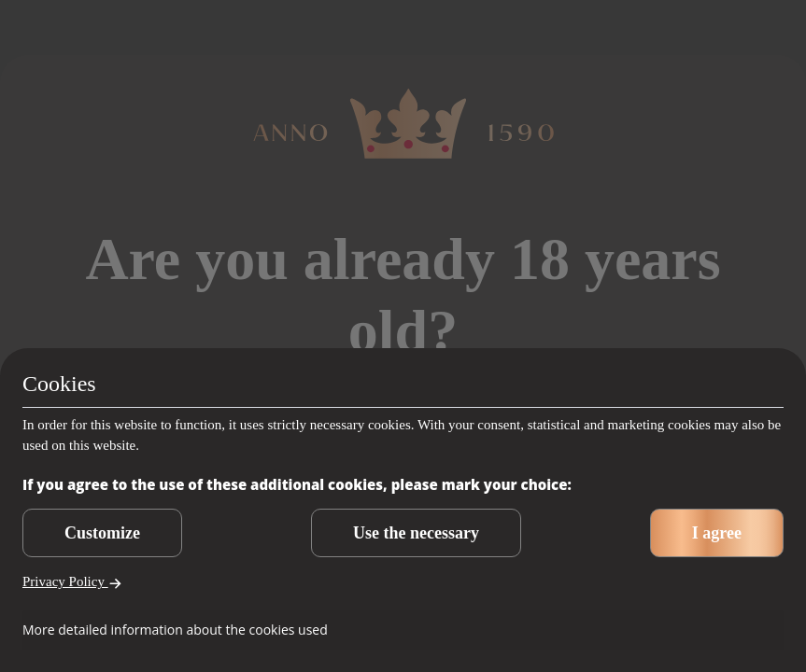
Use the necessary (416, 533)
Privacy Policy (72, 582)
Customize (102, 533)
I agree (717, 533)
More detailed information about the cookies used (175, 630)
